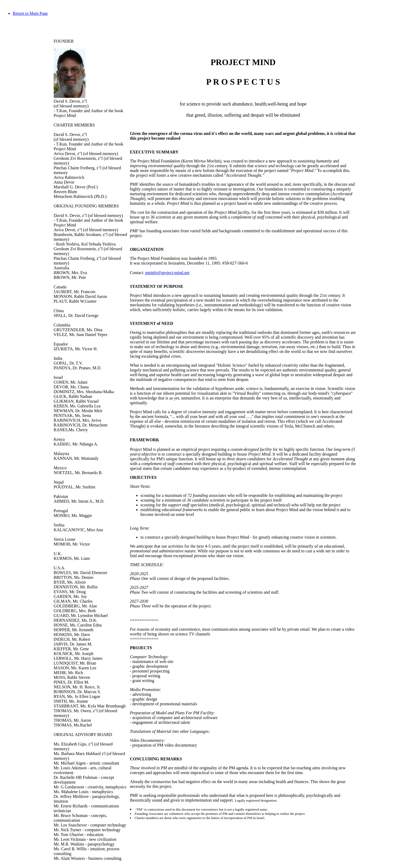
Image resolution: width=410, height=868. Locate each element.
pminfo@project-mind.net (167, 273)
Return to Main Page (30, 13)
